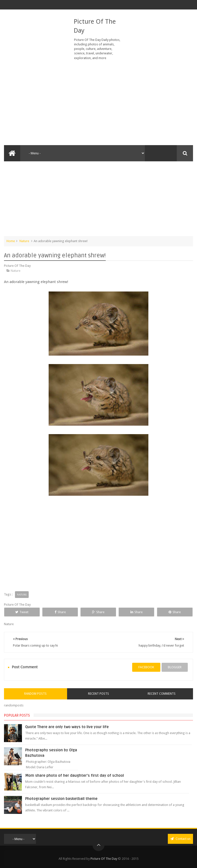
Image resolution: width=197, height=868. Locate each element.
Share (60, 612)
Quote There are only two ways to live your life (67, 727)
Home (11, 241)
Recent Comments (162, 694)
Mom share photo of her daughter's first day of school (75, 775)
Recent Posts (98, 694)
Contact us (180, 839)
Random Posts (35, 694)
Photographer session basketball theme (61, 799)
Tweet (22, 612)
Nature (24, 241)
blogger (175, 667)
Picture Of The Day (104, 859)
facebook (146, 667)
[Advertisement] (98, 103)
